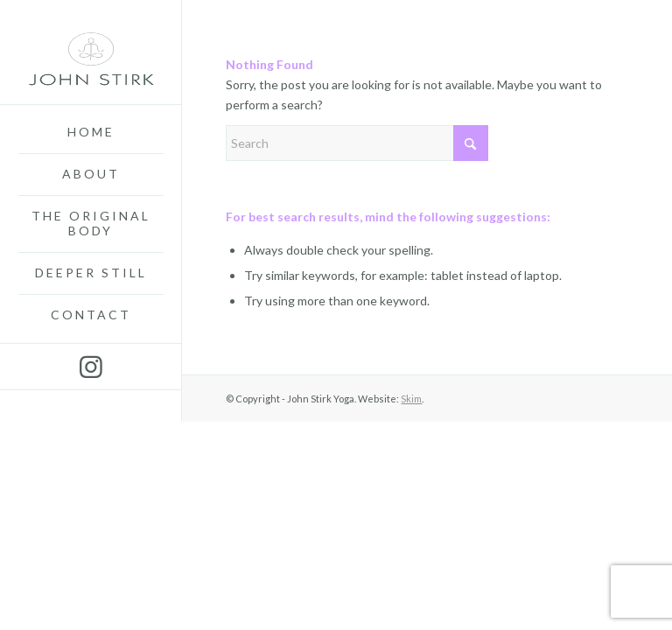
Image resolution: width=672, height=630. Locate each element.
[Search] (357, 143)
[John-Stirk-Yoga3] (91, 52)
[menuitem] (91, 133)
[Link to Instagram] (91, 367)
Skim (411, 399)
